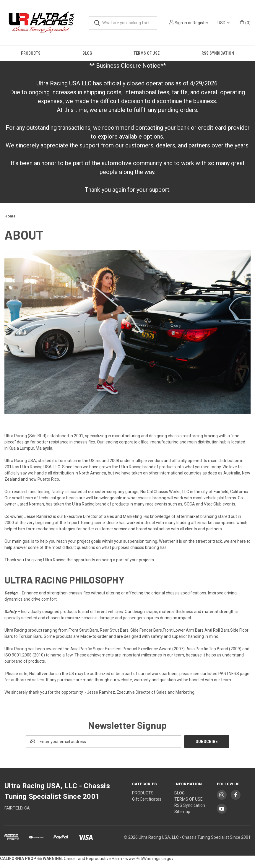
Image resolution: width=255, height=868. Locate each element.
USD (224, 23)
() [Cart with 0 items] (245, 22)
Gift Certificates (147, 799)
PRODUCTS (31, 53)
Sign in (181, 23)
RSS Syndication (218, 53)
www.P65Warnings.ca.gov (149, 859)
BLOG (87, 53)
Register (200, 23)
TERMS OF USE (147, 53)
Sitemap (182, 812)
